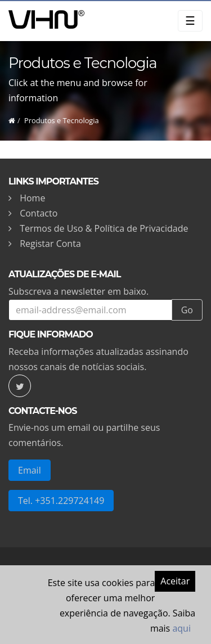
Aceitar (175, 581)
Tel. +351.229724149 (61, 501)
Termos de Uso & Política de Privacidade (104, 228)
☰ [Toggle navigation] (190, 21)
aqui (181, 628)
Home (32, 198)
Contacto (39, 213)
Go (187, 310)
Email (30, 470)
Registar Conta (50, 244)
